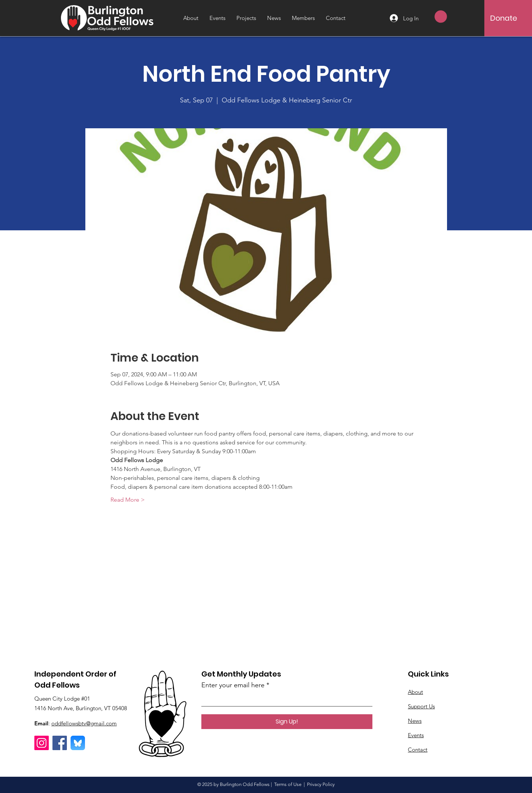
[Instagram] (42, 743)
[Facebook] (60, 743)
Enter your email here (233, 685)
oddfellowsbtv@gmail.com (84, 723)
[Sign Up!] (287, 722)
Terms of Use (288, 784)
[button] (441, 17)
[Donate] (504, 18)
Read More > (128, 500)
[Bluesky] (78, 743)
